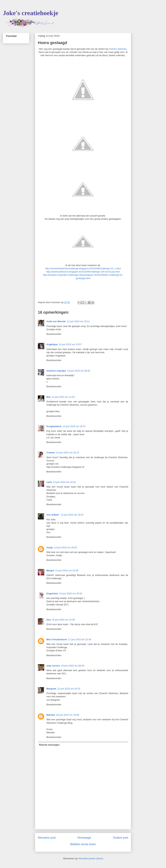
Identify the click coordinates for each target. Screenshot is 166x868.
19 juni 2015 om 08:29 (73, 666)
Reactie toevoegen (49, 745)
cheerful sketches (118, 49)
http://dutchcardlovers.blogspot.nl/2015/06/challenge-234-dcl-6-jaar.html (83, 272)
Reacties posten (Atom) (91, 858)
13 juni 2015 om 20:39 (67, 570)
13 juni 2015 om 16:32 (64, 482)
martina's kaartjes (56, 371)
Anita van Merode (56, 321)
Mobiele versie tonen (83, 844)
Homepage (84, 838)
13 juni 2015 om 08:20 (79, 371)
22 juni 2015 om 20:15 (69, 689)
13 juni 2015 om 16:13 (68, 453)
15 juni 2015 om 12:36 (63, 620)
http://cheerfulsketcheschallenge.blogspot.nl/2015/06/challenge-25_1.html (83, 268)
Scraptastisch (54, 426)
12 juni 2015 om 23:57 (70, 344)
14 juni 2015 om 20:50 (71, 593)
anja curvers (53, 666)
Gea (49, 620)
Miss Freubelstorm (57, 639)
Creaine (51, 453)
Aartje (50, 548)
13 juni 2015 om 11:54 (63, 397)
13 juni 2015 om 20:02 (66, 548)
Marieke (51, 715)
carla (49, 482)
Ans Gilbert (53, 515)
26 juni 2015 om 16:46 (68, 715)
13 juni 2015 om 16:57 (72, 515)
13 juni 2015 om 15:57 (74, 426)
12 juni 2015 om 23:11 (78, 321)
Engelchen (52, 593)
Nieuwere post (47, 838)
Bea (49, 397)
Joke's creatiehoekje (31, 13)
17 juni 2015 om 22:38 (80, 639)
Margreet (51, 689)
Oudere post (120, 838)
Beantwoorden (54, 334)
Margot (50, 570)
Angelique (52, 344)
